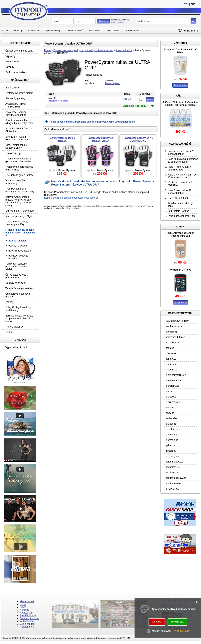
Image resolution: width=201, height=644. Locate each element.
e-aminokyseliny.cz (176, 375)
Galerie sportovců (74, 30)
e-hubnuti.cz (172, 489)
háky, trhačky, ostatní (20, 251)
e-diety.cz (171, 397)
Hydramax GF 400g (180, 270)
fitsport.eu (171, 451)
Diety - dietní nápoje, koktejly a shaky (16, 146)
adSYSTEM (124, 638)
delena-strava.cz (174, 462)
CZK (186, 4)
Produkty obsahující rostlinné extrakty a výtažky (20, 190)
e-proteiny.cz (172, 386)
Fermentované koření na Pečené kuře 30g (180, 234)
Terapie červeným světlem (19, 288)
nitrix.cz (170, 391)
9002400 (109, 81)
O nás (5, 30)
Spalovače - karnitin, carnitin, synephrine (16, 114)
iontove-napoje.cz (175, 380)
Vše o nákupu (113, 30)
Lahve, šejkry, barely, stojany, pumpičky (17, 223)
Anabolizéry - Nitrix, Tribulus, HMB (16, 105)
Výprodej (10, 56)
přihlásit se (103, 21)
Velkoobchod (95, 30)
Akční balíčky (13, 62)
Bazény (9, 302)
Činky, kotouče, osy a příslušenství (17, 276)
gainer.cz (170, 445)
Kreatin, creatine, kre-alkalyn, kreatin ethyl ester (19, 122)
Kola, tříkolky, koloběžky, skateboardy (18, 309)
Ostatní (9, 332)
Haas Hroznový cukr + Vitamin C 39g (179, 168)
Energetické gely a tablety (19, 175)
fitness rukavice (124, 50)
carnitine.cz (172, 364)
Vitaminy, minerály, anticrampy (15, 182)
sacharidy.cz (172, 418)
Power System (112, 83)
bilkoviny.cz (172, 353)
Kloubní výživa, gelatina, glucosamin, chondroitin (18, 160)
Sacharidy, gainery (15, 98)
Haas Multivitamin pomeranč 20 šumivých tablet (183, 160)
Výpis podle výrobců (16, 347)
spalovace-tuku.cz (175, 337)
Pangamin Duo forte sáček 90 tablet (180, 51)
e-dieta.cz (171, 424)
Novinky (10, 67)
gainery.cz (171, 359)
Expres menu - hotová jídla (20, 211)
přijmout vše (177, 622)
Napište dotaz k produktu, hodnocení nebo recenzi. (71, 198)
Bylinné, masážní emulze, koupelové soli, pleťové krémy (19, 318)
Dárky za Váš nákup (16, 72)
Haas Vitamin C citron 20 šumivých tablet (181, 153)
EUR (193, 4)
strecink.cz (171, 332)
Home (47, 50)
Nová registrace (118, 22)
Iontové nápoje (13, 153)
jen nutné (157, 622)
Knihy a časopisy (14, 327)
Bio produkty (12, 88)
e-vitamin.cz (172, 408)
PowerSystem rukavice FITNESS (62, 139)
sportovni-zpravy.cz (176, 478)
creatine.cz (171, 370)
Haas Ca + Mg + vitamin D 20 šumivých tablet (182, 176)
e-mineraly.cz (173, 402)
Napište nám (34, 30)
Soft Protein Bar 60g (178, 211)
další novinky (180, 303)
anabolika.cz (172, 343)
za (192, 31)
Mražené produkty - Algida (19, 216)
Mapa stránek (27, 601)
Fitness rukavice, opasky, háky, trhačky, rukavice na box (83, 50)
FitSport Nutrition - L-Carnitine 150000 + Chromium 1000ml (180, 104)
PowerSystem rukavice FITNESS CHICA (100, 139)
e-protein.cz (172, 429)
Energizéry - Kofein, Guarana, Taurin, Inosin (18, 138)
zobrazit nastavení (161, 631)
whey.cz (170, 413)
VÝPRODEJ (180, 43)
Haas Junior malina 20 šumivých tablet (179, 192)
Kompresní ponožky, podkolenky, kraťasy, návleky (16, 267)
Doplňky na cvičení (16, 283)
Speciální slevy (53, 30)
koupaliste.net (173, 467)
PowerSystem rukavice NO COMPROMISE (138, 139)
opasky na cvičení (18, 246)
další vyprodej (180, 85)
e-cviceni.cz (172, 473)
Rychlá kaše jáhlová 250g (181, 216)
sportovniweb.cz (174, 483)
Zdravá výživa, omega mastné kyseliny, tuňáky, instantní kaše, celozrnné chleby (19, 201)
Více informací (182, 631)
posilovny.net (172, 456)
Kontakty (18, 30)
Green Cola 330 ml (178, 198)
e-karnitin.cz (172, 435)
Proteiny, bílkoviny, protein (19, 93)
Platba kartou (132, 30)
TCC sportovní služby (177, 321)
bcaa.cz (170, 348)
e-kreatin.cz (172, 440)
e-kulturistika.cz (174, 326)
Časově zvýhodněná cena (19, 51)
